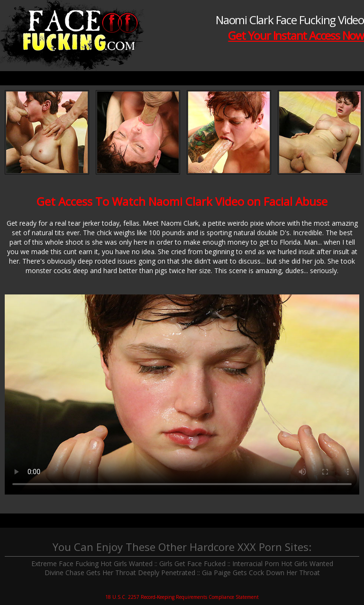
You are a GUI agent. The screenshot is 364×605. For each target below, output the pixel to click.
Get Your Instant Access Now (296, 35)
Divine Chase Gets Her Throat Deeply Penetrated (120, 573)
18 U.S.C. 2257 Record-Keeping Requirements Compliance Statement (182, 597)
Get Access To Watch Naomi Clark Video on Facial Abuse (182, 201)
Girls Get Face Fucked (192, 564)
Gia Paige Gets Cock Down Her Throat (261, 573)
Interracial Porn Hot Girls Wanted (283, 564)
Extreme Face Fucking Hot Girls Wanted (92, 564)
